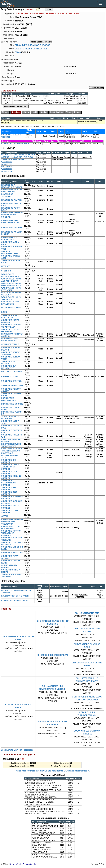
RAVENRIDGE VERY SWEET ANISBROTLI (10, 222)
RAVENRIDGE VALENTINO (7, 195)
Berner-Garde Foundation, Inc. (23, 864)
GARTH (5, 516)
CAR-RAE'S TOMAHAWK (12, 372)
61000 (18, 52)
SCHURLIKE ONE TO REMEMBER (10, 418)
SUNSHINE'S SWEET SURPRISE (10, 507)
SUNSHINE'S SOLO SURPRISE (9, 493)
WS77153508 (7, 169)
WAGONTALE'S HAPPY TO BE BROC (11, 298)
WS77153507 (7, 167)
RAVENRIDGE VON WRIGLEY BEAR (9, 239)
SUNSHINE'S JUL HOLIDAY (9, 363)
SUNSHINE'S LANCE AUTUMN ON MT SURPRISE (10, 467)
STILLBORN (6, 271)
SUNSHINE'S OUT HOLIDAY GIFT (9, 367)
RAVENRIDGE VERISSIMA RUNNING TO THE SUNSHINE (12, 215)
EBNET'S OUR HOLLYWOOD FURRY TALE (10, 455)
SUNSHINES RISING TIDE (12, 386)
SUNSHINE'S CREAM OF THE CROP (33, 45)
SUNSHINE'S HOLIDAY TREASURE (11, 353)
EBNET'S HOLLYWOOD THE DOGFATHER (11, 445)
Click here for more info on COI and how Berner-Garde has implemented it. (53, 771)
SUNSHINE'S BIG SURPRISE (9, 461)
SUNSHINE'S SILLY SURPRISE (9, 489)
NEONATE (6, 266)
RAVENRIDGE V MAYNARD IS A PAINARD (12, 186)
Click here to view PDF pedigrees (17, 750)
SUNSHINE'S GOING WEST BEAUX (10, 317)
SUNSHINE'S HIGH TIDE (11, 381)
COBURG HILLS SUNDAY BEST (15, 601)
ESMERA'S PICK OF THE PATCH (15, 596)
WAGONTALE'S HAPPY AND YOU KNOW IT (11, 280)
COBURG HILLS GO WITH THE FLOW (17, 157)
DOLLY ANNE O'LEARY (11, 308)
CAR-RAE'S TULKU (9, 376)
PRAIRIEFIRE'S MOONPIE (12, 404)
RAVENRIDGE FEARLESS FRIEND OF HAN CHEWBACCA (12, 522)
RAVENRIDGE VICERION (12, 227)
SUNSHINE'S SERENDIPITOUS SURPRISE (9, 483)
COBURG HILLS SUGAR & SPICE (31, 49)
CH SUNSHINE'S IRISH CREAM (53, 655)
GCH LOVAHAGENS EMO (87, 613)
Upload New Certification (16, 107)
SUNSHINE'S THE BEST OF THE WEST (11, 330)
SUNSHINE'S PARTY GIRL (12, 553)
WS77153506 (7, 164)
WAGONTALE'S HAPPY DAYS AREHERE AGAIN (11, 285)
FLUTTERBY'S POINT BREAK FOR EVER (10, 340)
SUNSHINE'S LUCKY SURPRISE (10, 473)
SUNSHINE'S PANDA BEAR (13, 160)
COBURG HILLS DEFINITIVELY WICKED (18, 155)
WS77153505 (7, 162)
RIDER (4, 312)
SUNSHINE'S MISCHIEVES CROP (10, 252)
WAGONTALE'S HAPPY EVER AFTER (11, 289)
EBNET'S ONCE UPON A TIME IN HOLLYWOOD (12, 450)
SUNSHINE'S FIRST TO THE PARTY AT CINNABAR (11, 533)
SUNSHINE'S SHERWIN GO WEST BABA (11, 326)
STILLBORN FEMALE (10, 344)
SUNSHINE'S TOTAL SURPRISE (10, 511)
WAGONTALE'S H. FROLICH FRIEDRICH (10, 275)
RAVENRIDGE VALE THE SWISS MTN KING (12, 191)
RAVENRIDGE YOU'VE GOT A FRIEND (11, 527)
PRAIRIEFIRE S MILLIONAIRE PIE (9, 399)
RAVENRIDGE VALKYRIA (12, 200)
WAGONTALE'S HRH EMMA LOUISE (10, 303)
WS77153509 (7, 171)
